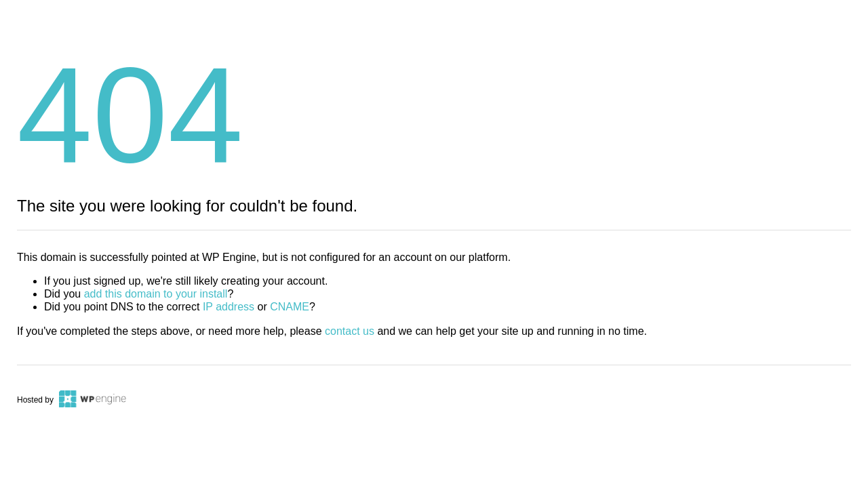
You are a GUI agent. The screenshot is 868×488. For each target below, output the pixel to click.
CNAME (290, 307)
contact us (350, 331)
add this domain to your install (156, 294)
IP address (229, 307)
